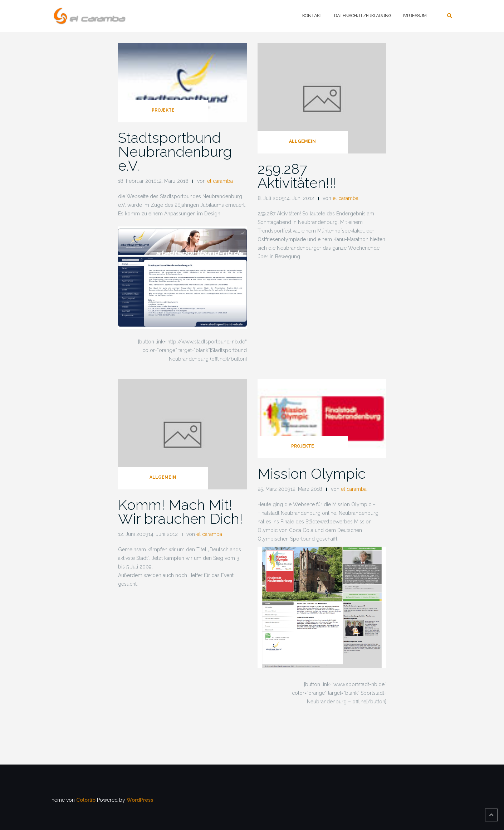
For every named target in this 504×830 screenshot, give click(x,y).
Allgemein (302, 141)
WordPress (140, 800)
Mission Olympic (312, 473)
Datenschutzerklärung (363, 16)
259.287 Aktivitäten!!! (297, 176)
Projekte (163, 110)
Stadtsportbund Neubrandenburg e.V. (175, 152)
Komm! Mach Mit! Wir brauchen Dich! (180, 512)
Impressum (415, 16)
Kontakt (312, 16)
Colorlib (86, 800)
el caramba (220, 181)
